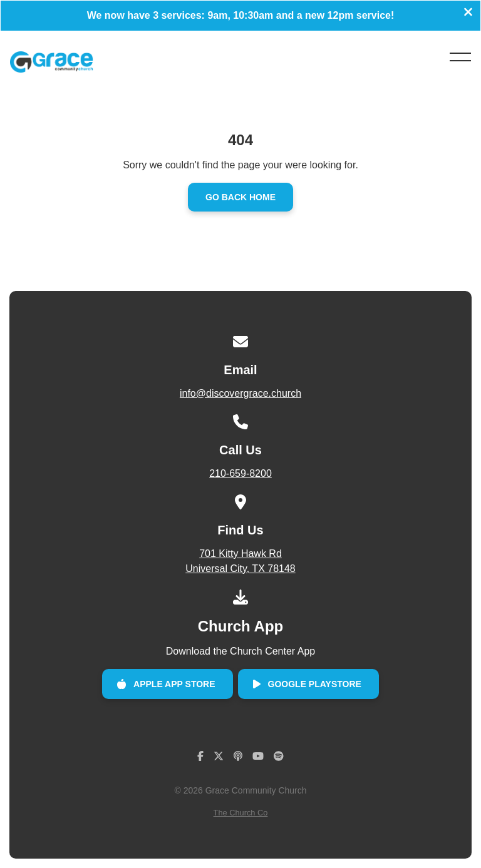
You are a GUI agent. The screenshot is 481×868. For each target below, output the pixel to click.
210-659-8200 (240, 473)
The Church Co (241, 813)
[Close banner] (468, 13)
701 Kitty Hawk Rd (240, 562)
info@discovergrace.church (240, 393)
